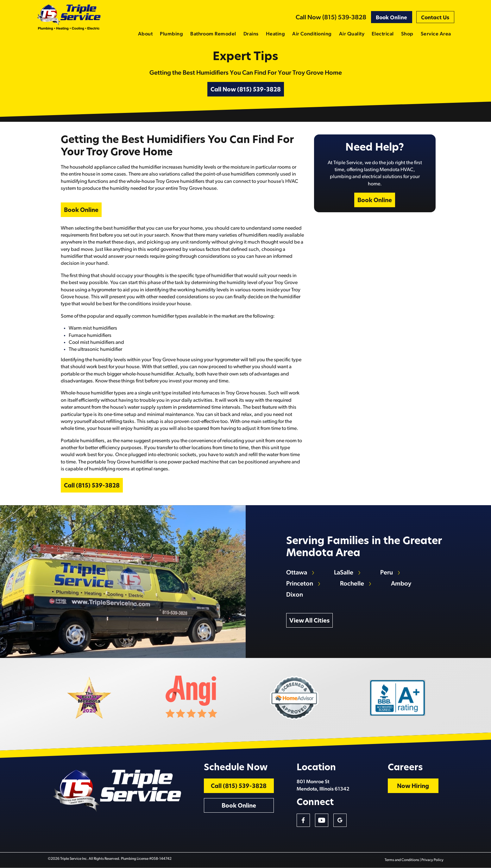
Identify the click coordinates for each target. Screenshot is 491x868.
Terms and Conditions (402, 860)
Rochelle (352, 584)
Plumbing (171, 34)
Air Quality (352, 34)
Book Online (391, 18)
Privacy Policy (432, 860)
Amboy (401, 584)
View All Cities (309, 621)
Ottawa (297, 573)
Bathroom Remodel (213, 34)
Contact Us (435, 18)
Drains (251, 34)
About (145, 34)
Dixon (295, 595)
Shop (407, 34)
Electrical (383, 34)
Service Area (436, 34)
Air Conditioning (312, 34)
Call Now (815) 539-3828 (331, 18)
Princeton (300, 584)
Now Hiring (413, 787)
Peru (387, 573)
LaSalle (344, 573)
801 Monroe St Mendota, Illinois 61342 (323, 785)
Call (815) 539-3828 (92, 486)
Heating (275, 34)
